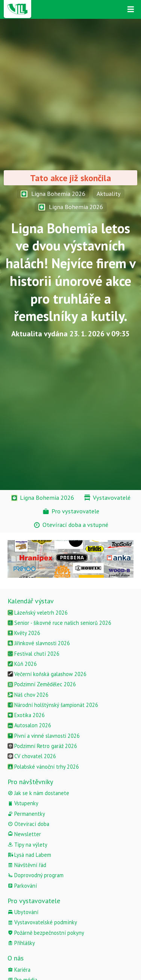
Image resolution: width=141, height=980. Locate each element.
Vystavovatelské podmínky (42, 922)
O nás (16, 958)
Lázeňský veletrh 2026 (38, 613)
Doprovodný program (36, 875)
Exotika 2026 (26, 715)
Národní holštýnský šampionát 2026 (53, 705)
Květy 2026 (24, 633)
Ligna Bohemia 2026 (53, 194)
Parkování (22, 886)
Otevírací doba (28, 824)
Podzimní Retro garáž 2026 (42, 746)
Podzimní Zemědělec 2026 (42, 684)
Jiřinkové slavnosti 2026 (39, 643)
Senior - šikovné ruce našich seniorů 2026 (59, 623)
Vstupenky (23, 803)
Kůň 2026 (22, 664)
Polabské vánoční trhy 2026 (43, 767)
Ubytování (23, 912)
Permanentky (26, 814)
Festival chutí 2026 (33, 654)
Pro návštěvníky (30, 782)
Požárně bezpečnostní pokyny (46, 933)
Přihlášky (21, 943)
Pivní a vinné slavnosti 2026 (44, 736)
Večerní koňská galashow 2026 (47, 674)
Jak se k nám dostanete (38, 793)
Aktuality (109, 194)
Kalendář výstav (31, 601)
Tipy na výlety (27, 845)
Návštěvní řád (27, 865)
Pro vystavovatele (34, 901)
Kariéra (19, 970)
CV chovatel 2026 (32, 756)
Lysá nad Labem (29, 855)
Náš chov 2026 (28, 695)
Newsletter (24, 834)
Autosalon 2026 (29, 725)
